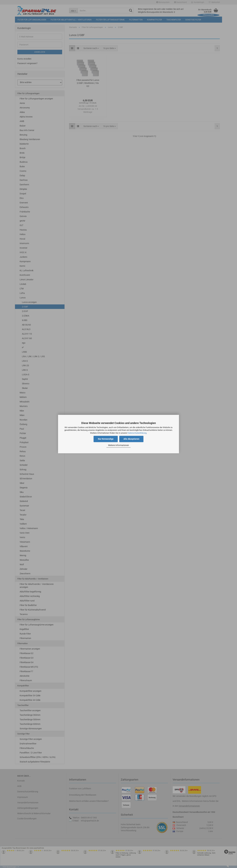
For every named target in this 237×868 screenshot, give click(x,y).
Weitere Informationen (118, 445)
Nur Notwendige (106, 439)
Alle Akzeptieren (131, 439)
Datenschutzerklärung (137, 433)
